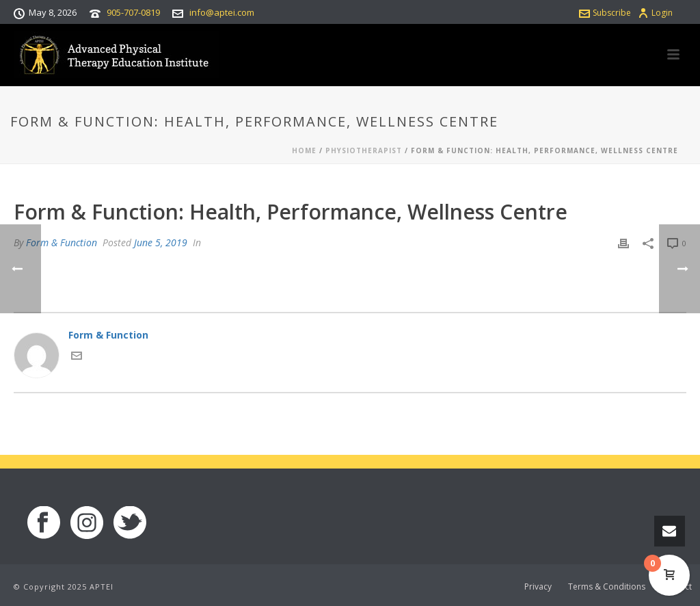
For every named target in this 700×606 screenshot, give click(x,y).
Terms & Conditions (607, 587)
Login (655, 13)
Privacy (538, 587)
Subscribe (605, 13)
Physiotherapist (364, 150)
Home (304, 150)
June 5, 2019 (161, 242)
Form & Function (62, 242)
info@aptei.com (222, 12)
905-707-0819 (133, 12)
